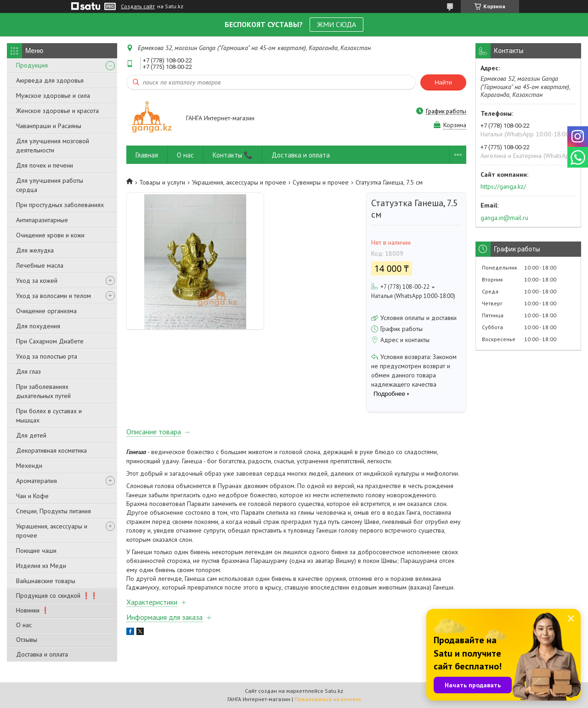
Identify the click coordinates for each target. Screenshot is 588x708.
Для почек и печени (45, 165)
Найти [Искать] (443, 82)
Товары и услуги (162, 182)
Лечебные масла (40, 265)
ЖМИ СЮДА (336, 24)
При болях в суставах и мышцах (49, 416)
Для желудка (35, 250)
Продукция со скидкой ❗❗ (57, 596)
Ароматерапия (37, 481)
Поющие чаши (36, 551)
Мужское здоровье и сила (53, 96)
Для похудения (38, 326)
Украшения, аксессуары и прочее (52, 531)
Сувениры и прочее (321, 182)
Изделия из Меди (41, 566)
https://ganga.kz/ (503, 186)
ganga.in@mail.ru (504, 218)
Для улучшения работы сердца (50, 185)
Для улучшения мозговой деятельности (53, 146)
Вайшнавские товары (46, 581)
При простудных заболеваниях (60, 205)
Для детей (31, 435)
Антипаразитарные (42, 220)
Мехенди (29, 466)
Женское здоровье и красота (57, 111)
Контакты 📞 (233, 155)
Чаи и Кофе (32, 496)
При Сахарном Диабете (50, 341)
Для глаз (28, 371)
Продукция (32, 65)
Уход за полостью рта (47, 356)
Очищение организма (46, 311)
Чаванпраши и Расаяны (49, 126)
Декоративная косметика (51, 450)
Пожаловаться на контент (328, 699)
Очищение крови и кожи (50, 235)
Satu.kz (334, 691)
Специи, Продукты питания (54, 511)
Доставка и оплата (42, 654)
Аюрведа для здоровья (50, 80)
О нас (24, 625)
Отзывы (27, 640)
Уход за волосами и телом (54, 296)
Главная (147, 155)
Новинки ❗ (33, 610)
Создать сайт (138, 6)
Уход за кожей (37, 281)
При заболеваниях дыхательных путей (43, 391)
